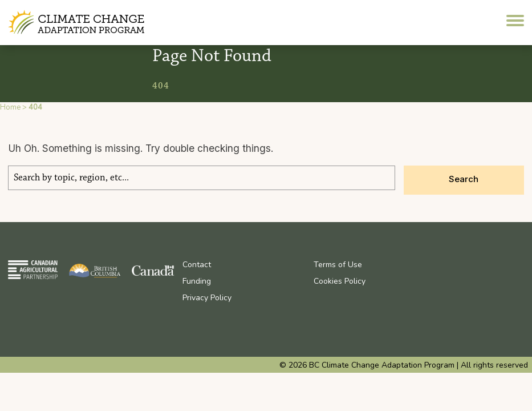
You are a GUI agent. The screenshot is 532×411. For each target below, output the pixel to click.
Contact (197, 265)
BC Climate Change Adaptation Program (78, 23)
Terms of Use (338, 265)
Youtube (450, 264)
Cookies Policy (340, 281)
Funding (197, 281)
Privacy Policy (207, 298)
